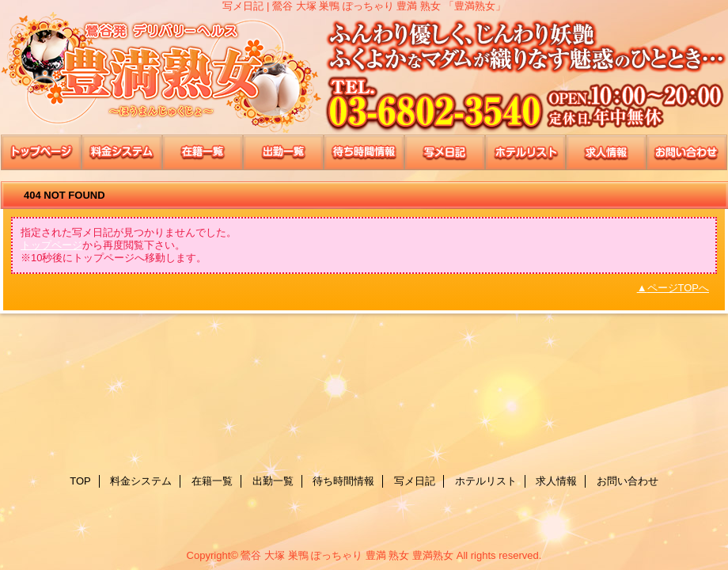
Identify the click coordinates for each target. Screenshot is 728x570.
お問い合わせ (687, 152)
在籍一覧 (203, 152)
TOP (41, 152)
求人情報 (606, 152)
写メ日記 (445, 152)
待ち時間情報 (364, 152)
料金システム (122, 152)
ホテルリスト (525, 152)
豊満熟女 (364, 73)
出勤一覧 (283, 152)
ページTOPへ (679, 288)
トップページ (51, 245)
